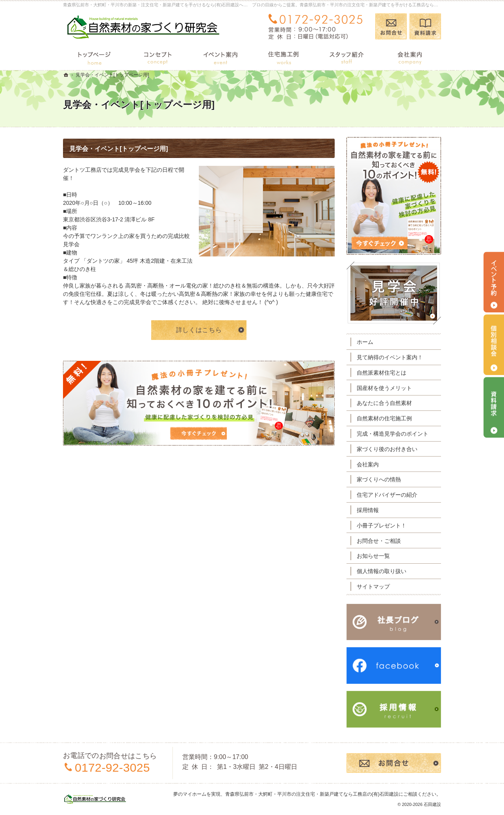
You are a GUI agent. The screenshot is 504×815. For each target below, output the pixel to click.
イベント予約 (494, 282)
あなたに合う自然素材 (384, 403)
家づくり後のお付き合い (387, 449)
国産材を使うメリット (384, 388)
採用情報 (368, 510)
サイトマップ (373, 587)
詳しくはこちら (199, 330)
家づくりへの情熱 (379, 479)
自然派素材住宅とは (382, 373)
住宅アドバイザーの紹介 (387, 495)
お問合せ (391, 26)
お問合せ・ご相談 (379, 541)
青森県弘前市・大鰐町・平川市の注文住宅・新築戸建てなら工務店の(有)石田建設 (312, 794)
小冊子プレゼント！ (382, 525)
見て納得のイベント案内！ (390, 357)
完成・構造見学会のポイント (393, 434)
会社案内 (368, 464)
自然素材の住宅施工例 (384, 418)
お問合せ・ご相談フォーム (394, 763)
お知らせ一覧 (373, 556)
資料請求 (425, 26)
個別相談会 (494, 345)
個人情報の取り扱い (382, 571)
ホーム (365, 342)
